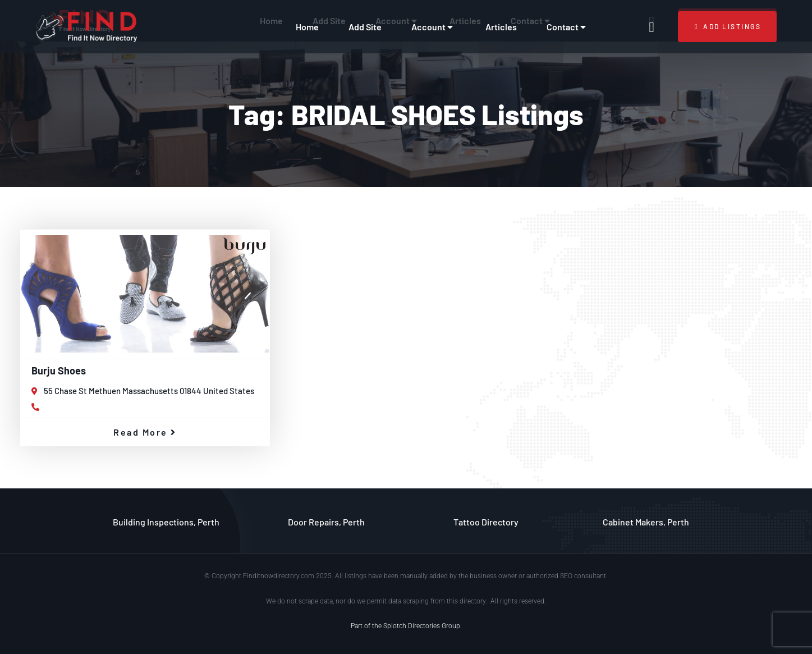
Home (307, 27)
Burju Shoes (59, 371)
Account (433, 27)
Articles (501, 27)
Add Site (365, 27)
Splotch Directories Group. (423, 626)
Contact (568, 27)
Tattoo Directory (486, 522)
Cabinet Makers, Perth (646, 522)
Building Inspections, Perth (166, 522)
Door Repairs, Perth (326, 522)
